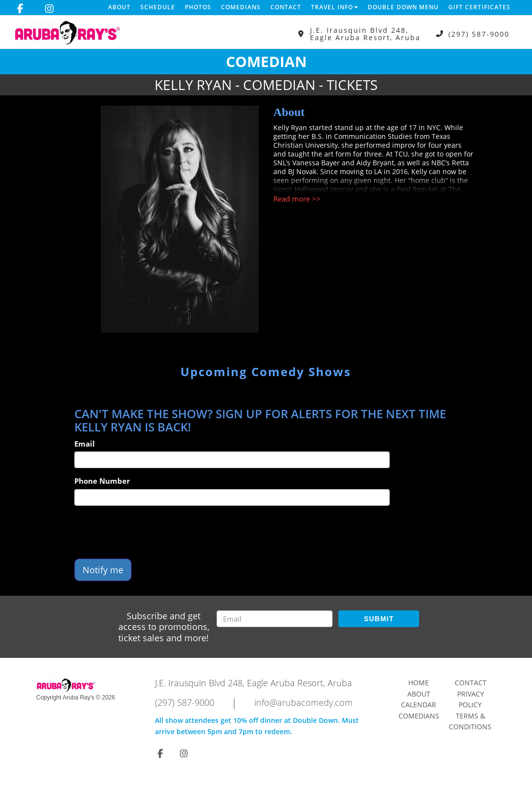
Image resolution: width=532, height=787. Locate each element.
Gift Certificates (479, 7)
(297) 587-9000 (479, 34)
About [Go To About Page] (419, 694)
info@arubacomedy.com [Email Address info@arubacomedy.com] (303, 702)
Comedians (241, 7)
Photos (198, 7)
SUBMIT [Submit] (379, 619)
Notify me (103, 570)
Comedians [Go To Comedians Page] (419, 716)
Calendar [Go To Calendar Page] (419, 705)
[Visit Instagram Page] (49, 9)
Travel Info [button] (334, 7)
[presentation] (149, 532)
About (119, 7)
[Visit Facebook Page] (20, 9)
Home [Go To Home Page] (419, 683)
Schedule (158, 7)
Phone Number (102, 481)
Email (85, 444)
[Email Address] (275, 619)
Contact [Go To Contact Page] (471, 683)
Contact (286, 7)
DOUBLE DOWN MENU (403, 7)
